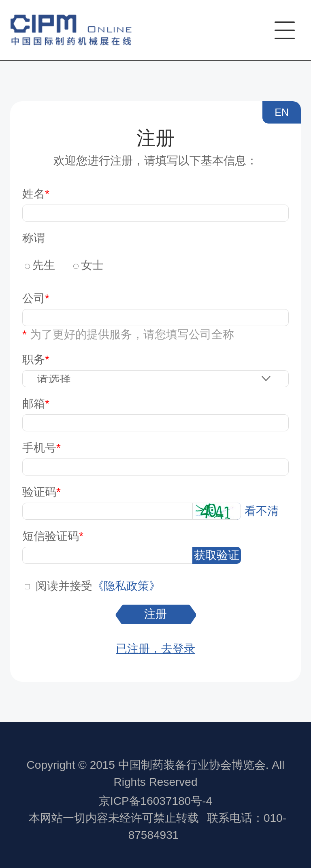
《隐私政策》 (126, 586)
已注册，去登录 (155, 649)
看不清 (262, 511)
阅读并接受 (64, 586)
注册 (155, 614)
